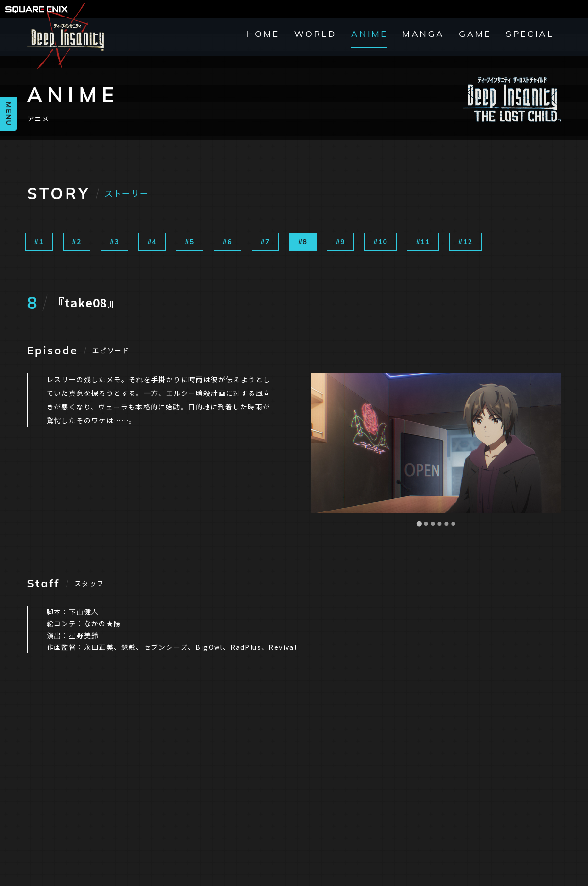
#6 (228, 242)
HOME (263, 34)
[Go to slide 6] (453, 524)
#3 (115, 242)
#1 (39, 242)
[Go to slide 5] (446, 524)
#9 (340, 242)
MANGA (423, 34)
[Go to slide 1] (419, 523)
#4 (152, 242)
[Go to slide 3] (433, 524)
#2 (77, 242)
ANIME (369, 34)
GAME (475, 34)
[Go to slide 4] (439, 524)
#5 (190, 242)
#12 (465, 242)
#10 (380, 242)
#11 (423, 242)
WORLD (315, 34)
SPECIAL (530, 34)
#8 (303, 242)
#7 (265, 242)
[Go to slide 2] (426, 524)
